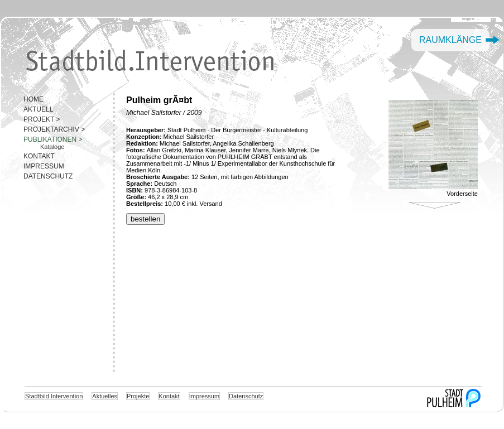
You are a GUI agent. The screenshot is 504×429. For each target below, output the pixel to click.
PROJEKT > (42, 119)
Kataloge (52, 147)
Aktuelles (105, 396)
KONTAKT (39, 156)
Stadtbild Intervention (54, 396)
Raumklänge (450, 40)
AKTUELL (38, 109)
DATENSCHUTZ (48, 176)
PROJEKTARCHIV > (54, 129)
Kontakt (169, 396)
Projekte (138, 396)
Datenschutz (246, 396)
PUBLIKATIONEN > (53, 139)
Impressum (204, 396)
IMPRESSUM (44, 166)
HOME (33, 99)
